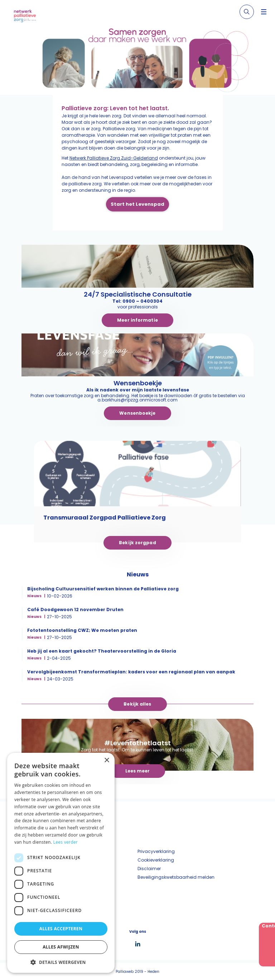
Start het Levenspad (137, 204)
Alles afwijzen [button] (61, 947)
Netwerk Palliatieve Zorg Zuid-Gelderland (114, 158)
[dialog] (61, 863)
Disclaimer (149, 869)
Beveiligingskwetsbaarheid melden (176, 877)
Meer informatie (137, 320)
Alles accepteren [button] (61, 929)
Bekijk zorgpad (137, 543)
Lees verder (66, 842)
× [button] (107, 760)
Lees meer (138, 771)
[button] (61, 962)
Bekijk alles (137, 704)
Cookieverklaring (156, 860)
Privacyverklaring (156, 851)
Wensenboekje (137, 413)
